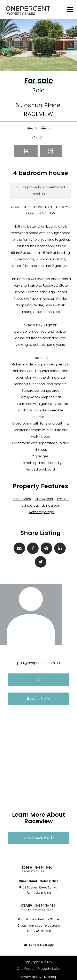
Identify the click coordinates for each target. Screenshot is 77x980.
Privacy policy (30, 977)
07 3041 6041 (38, 893)
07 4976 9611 (38, 931)
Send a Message (39, 945)
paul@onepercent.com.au (38, 663)
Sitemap (51, 977)
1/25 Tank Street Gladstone (38, 926)
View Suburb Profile (39, 838)
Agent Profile (38, 699)
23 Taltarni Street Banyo (38, 887)
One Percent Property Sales (39, 969)
